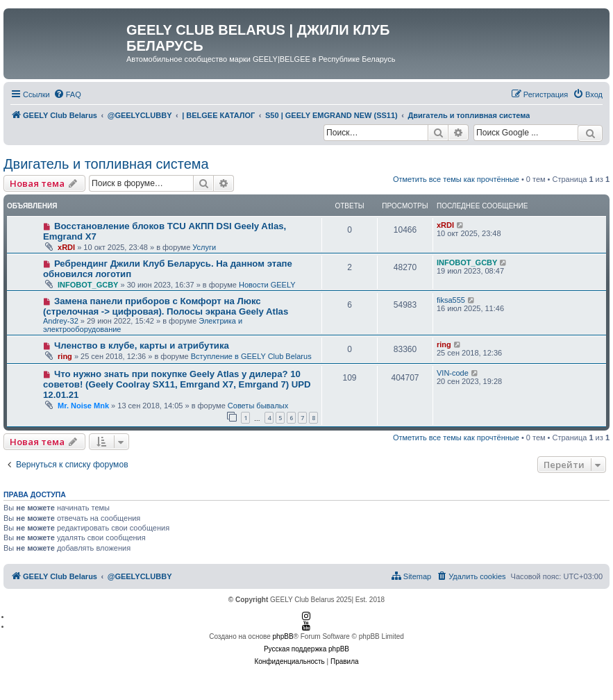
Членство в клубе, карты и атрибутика (142, 345)
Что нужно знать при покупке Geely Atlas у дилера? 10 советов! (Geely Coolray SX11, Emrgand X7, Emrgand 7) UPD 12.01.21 (177, 384)
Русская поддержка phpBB (306, 649)
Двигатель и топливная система (106, 164)
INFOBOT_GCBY (88, 285)
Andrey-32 (61, 321)
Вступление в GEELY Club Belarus (251, 356)
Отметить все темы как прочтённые (456, 179)
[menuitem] (67, 94)
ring (65, 356)
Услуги (204, 247)
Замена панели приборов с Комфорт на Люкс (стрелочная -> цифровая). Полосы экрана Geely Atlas (166, 306)
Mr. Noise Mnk (83, 406)
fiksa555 (451, 300)
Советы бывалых (258, 406)
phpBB (283, 636)
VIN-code (453, 373)
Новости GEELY (267, 285)
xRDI (66, 247)
